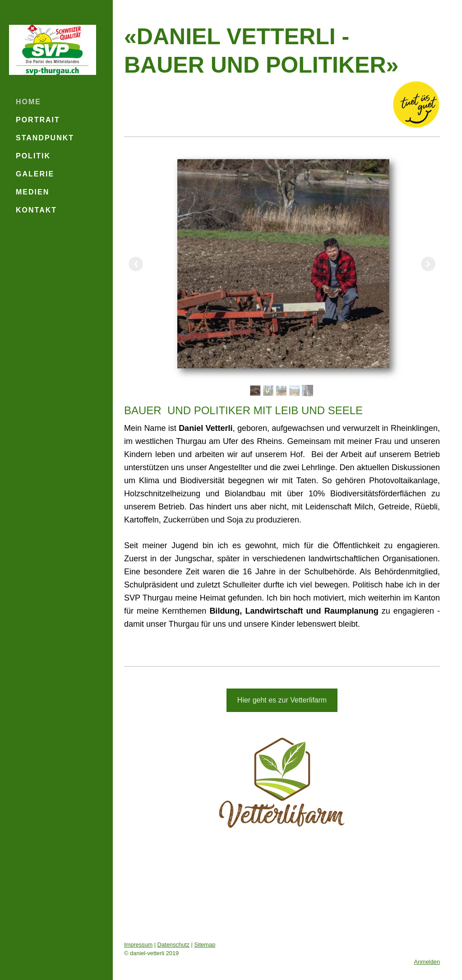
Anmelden (427, 962)
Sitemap (205, 945)
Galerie (35, 174)
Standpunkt (45, 138)
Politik (33, 156)
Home (28, 102)
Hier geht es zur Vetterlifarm (282, 700)
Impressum (138, 945)
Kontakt (36, 210)
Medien (32, 192)
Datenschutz (173, 945)
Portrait (38, 120)
